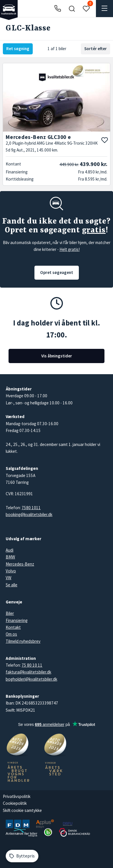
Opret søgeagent (57, 272)
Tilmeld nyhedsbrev (23, 641)
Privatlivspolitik (17, 796)
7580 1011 (31, 508)
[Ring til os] (58, 9)
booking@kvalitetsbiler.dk (29, 514)
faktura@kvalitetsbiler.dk (28, 672)
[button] (72, 9)
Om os (11, 634)
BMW (10, 557)
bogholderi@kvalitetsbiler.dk (31, 679)
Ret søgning (18, 49)
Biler (10, 613)
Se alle (12, 585)
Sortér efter (95, 49)
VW (9, 578)
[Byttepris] (22, 856)
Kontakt (13, 627)
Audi (10, 550)
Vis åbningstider (57, 356)
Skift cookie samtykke (22, 810)
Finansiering (17, 620)
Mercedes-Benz (20, 564)
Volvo (11, 571)
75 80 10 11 (32, 665)
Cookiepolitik (15, 803)
